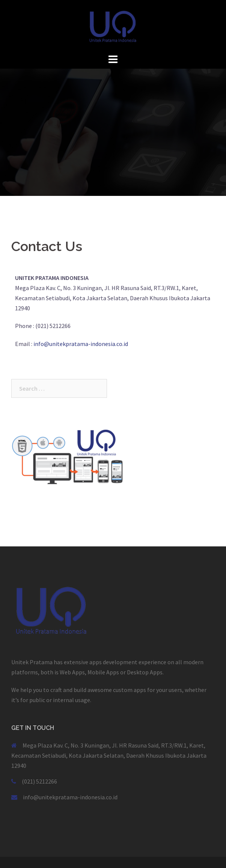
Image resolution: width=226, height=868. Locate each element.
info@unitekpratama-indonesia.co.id (81, 344)
